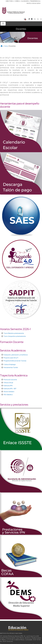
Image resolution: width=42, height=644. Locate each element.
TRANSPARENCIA (35, 1)
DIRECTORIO (9, 1)
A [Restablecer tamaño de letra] (41, 19)
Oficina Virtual (8, 383)
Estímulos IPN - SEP (10, 389)
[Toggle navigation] (3, 24)
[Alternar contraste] (32, 19)
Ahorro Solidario (9, 392)
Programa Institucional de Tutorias (15, 361)
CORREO (17, 1)
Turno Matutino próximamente (14, 333)
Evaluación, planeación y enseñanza (16, 355)
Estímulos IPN (8, 386)
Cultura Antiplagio (10, 364)
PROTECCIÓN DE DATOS (33, 3)
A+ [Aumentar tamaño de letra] (35, 19)
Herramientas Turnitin (11, 367)
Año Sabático (8, 395)
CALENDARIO (25, 1)
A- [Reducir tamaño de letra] (38, 19)
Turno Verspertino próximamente (15, 336)
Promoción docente (10, 380)
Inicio (6, 46)
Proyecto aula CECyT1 (11, 358)
